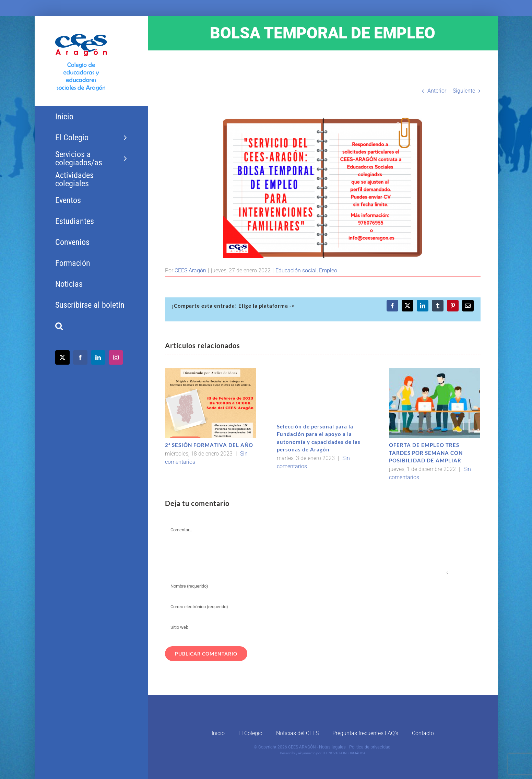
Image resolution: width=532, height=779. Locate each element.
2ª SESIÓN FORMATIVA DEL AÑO (209, 445)
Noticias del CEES (297, 733)
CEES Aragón (190, 270)
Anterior (437, 91)
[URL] (307, 627)
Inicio (218, 733)
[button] (91, 326)
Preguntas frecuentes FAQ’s (365, 733)
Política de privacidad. (370, 747)
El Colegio (250, 733)
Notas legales (332, 747)
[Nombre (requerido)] (307, 586)
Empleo (328, 270)
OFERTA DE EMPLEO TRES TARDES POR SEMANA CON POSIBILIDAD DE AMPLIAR (426, 453)
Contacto (423, 733)
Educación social (296, 270)
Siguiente (464, 91)
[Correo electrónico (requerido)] (307, 607)
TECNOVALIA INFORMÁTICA (344, 753)
